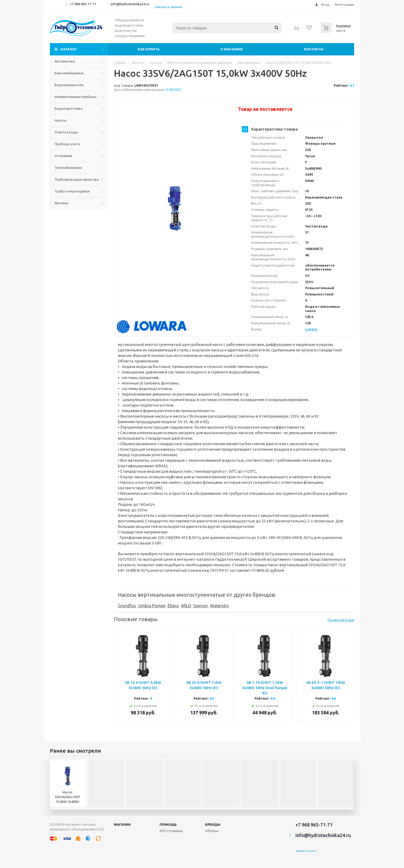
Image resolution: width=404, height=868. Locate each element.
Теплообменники (68, 168)
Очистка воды (66, 132)
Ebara (173, 606)
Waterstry (220, 606)
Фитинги (61, 203)
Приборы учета (67, 144)
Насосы (61, 120)
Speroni (201, 606)
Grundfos (127, 606)
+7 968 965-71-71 (83, 4)
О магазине (232, 49)
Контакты (314, 49)
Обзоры (212, 831)
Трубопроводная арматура (77, 179)
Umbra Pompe (152, 606)
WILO (186, 606)
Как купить (149, 49)
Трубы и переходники (72, 191)
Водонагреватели (69, 85)
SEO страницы (171, 831)
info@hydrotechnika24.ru (130, 4)
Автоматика (65, 61)
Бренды (213, 824)
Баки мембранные (69, 73)
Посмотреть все (341, 620)
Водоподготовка (69, 108)
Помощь (168, 824)
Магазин (122, 824)
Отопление (63, 156)
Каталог (69, 49)
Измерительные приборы (75, 97)
